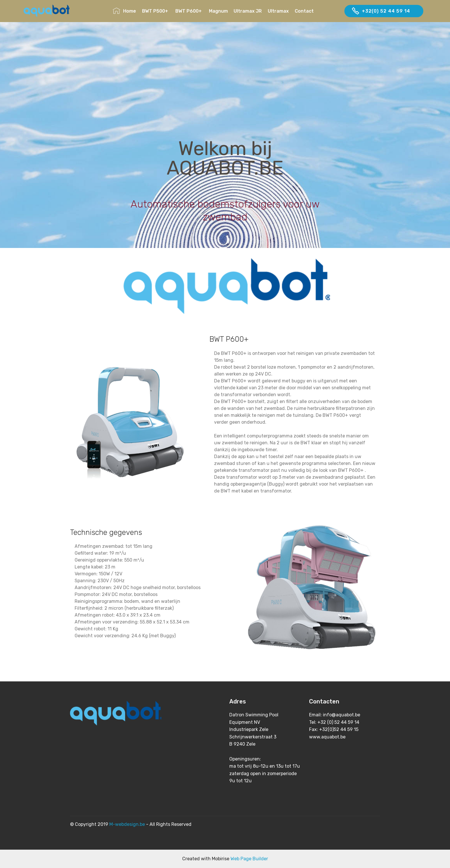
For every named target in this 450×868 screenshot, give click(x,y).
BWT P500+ (156, 11)
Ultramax (278, 11)
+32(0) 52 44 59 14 (384, 11)
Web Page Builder (249, 859)
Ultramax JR (248, 11)
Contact (316, 11)
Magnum (218, 11)
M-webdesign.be (127, 824)
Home (124, 11)
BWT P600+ (189, 11)
